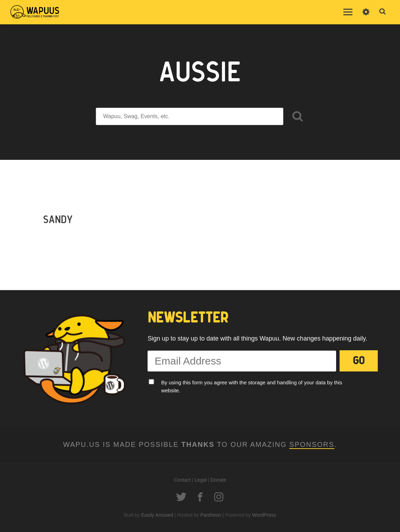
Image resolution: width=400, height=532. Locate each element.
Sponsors (312, 444)
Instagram (219, 497)
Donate (218, 480)
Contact (182, 480)
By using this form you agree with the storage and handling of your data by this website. (252, 386)
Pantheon (211, 515)
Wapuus (35, 12)
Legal (200, 480)
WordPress (264, 515)
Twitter (181, 497)
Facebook (200, 497)
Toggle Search (383, 12)
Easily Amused (157, 515)
